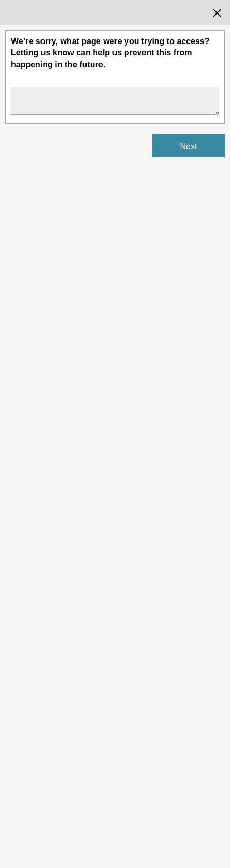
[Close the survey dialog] (217, 13)
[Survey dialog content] (115, 434)
